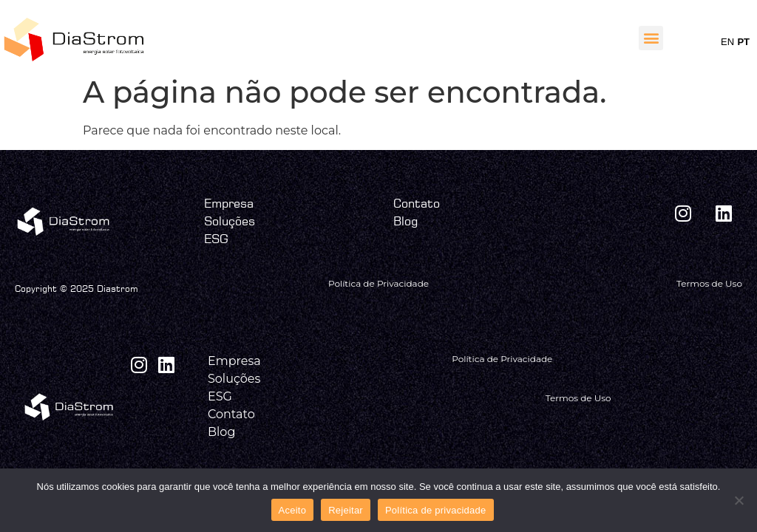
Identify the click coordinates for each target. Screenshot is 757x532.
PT (743, 42)
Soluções (230, 221)
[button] (651, 38)
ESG (216, 239)
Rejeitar (346, 510)
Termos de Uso (709, 283)
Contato (417, 203)
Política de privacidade (436, 510)
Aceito (293, 510)
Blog (405, 221)
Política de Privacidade (378, 283)
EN (727, 42)
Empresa (229, 203)
